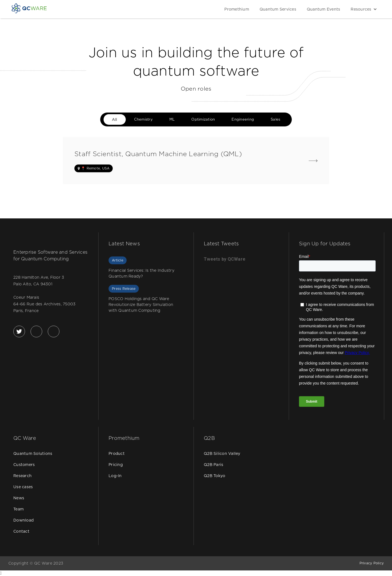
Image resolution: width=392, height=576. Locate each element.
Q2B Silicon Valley (222, 453)
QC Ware (25, 438)
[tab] (115, 119)
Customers (24, 465)
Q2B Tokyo (214, 476)
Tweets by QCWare (225, 259)
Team (18, 509)
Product (117, 453)
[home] (29, 8)
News (19, 498)
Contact (21, 531)
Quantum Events (324, 9)
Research (22, 476)
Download (23, 520)
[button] (362, 9)
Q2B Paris (213, 465)
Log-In (115, 476)
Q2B (209, 438)
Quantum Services (278, 9)
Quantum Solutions (33, 453)
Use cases (23, 487)
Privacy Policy (372, 563)
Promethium (237, 9)
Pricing (116, 465)
